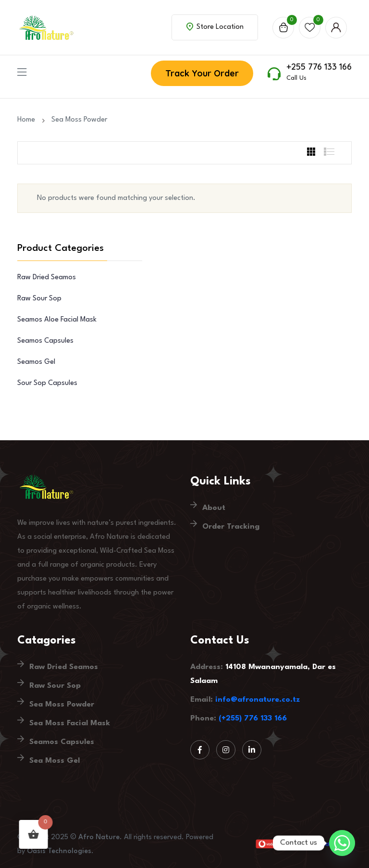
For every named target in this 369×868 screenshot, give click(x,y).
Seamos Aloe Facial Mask (57, 320)
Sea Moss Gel (55, 761)
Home (28, 120)
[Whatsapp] (342, 843)
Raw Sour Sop (39, 299)
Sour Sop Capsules (47, 383)
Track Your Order (202, 73)
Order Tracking (231, 527)
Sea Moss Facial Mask (70, 723)
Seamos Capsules (45, 341)
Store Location (215, 27)
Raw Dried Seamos (47, 278)
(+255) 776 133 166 (253, 719)
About (214, 508)
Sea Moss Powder (79, 120)
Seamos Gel (36, 362)
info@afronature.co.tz (258, 700)
